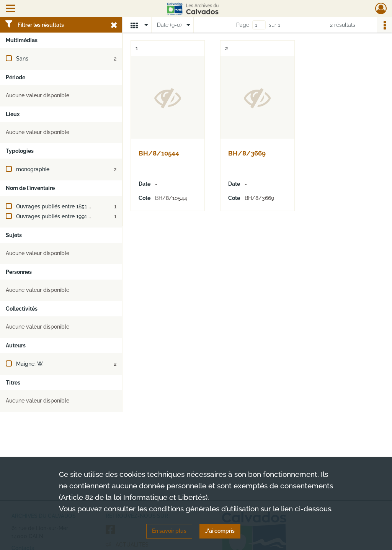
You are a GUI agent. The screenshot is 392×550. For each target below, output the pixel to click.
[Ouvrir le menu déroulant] (10, 9)
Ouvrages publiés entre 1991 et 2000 (62, 216)
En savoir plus (169, 531)
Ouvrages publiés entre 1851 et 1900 (62, 206)
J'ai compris (220, 531)
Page (243, 25)
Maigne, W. (30, 364)
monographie (33, 169)
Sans (22, 59)
